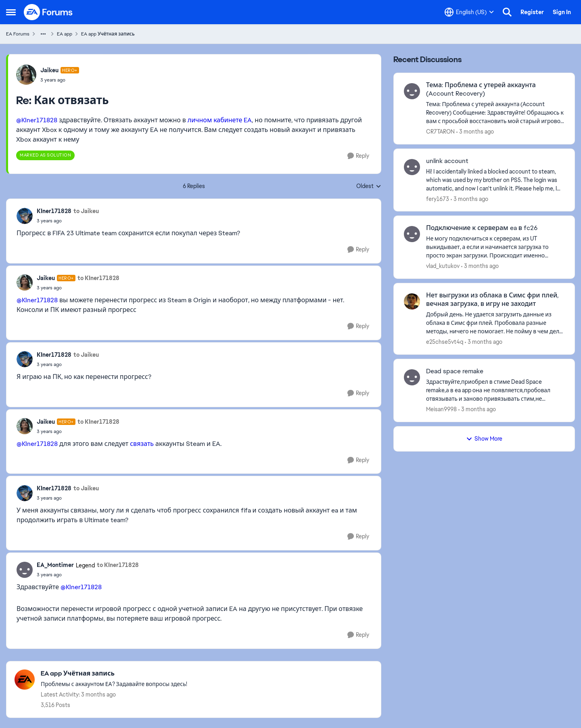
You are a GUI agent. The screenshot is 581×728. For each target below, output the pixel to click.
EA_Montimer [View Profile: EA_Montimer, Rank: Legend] (55, 565)
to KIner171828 (98, 278)
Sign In (562, 12)
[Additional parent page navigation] (43, 34)
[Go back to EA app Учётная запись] (114, 674)
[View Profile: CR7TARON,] (412, 91)
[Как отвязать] (60, 80)
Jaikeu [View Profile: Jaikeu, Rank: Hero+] (49, 70)
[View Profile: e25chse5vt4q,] (412, 301)
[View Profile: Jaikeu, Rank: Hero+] (26, 75)
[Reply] (358, 156)
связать (142, 444)
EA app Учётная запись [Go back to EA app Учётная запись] (108, 34)
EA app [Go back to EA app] (65, 34)
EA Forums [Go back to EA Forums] (18, 34)
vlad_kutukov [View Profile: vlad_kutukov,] (443, 266)
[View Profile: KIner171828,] (25, 216)
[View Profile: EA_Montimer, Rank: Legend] (25, 570)
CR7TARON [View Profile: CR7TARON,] (440, 132)
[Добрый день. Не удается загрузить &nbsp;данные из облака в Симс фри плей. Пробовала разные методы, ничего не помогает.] (495, 323)
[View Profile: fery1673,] (412, 167)
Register (532, 12)
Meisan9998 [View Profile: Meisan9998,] (441, 409)
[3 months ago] (475, 132)
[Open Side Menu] (11, 12)
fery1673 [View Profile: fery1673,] (438, 199)
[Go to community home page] (48, 12)
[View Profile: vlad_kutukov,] (412, 234)
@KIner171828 (37, 120)
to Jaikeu (86, 211)
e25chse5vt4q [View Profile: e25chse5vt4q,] (445, 342)
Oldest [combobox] (369, 186)
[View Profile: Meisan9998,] (412, 377)
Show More (484, 439)
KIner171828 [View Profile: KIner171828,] (54, 211)
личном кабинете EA (220, 120)
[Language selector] (469, 12)
